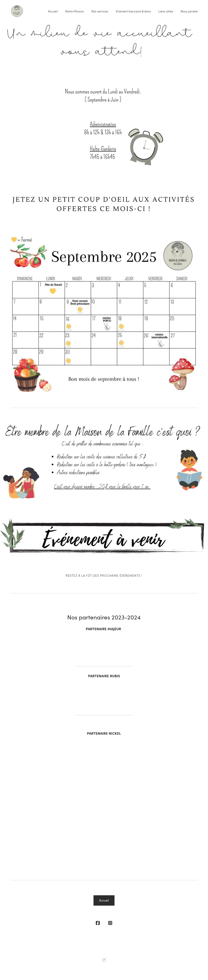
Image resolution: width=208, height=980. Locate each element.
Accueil (53, 11)
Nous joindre (189, 11)
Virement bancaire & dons (133, 11)
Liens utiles (166, 11)
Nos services (100, 11)
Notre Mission (75, 11)
